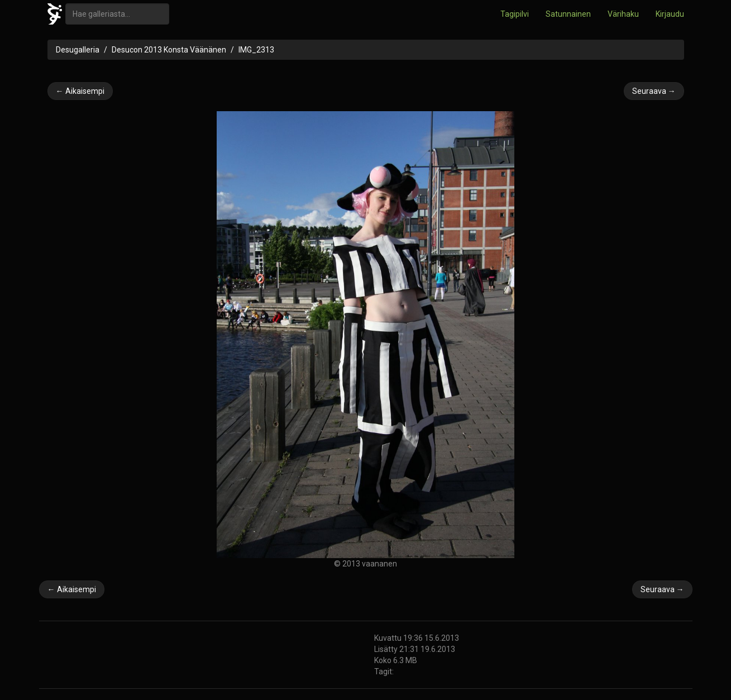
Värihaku (623, 14)
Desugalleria (78, 50)
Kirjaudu (670, 14)
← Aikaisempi (80, 91)
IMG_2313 (256, 50)
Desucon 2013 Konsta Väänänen (169, 50)
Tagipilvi (515, 14)
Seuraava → (654, 91)
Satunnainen (568, 14)
